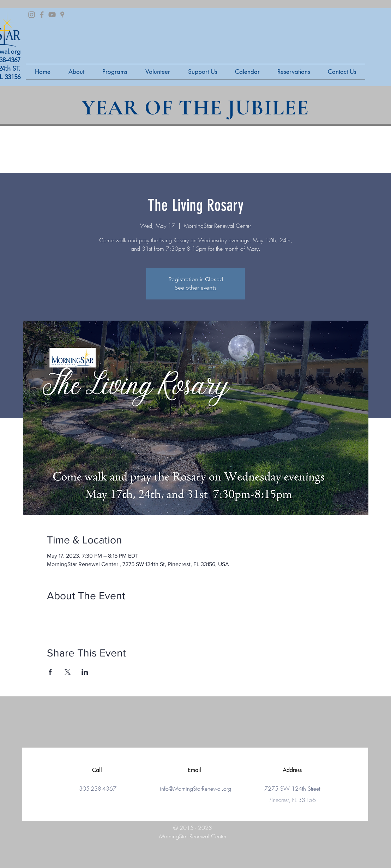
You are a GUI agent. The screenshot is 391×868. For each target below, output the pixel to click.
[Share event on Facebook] (50, 672)
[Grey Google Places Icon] (62, 15)
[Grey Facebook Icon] (42, 15)
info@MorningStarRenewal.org (195, 789)
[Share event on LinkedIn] (85, 672)
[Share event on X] (68, 672)
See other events (196, 288)
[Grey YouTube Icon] (52, 15)
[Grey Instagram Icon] (32, 15)
